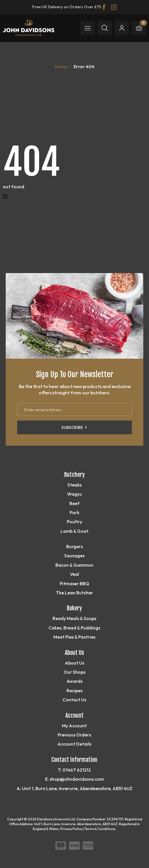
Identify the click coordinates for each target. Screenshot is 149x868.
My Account (74, 726)
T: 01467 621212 (74, 770)
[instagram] (114, 7)
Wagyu (74, 494)
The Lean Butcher (74, 593)
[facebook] (104, 7)
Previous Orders (74, 735)
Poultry (74, 522)
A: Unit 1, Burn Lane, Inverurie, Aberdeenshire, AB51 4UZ (74, 788)
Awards (74, 681)
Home (61, 66)
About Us (74, 663)
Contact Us (74, 700)
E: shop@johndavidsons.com (74, 779)
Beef (74, 503)
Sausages (74, 556)
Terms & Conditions (100, 829)
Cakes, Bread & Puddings (74, 628)
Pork (74, 512)
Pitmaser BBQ (74, 584)
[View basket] (139, 28)
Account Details (74, 744)
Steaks (74, 485)
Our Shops (74, 672)
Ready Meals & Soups (74, 618)
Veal (74, 574)
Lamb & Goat (74, 531)
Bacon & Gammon (74, 565)
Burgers (74, 546)
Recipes (74, 691)
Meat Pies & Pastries (74, 637)
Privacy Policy (71, 829)
